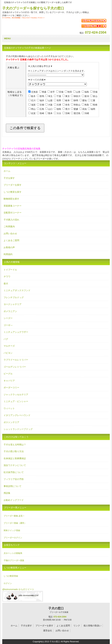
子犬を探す (9, 178)
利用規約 (8, 254)
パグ (6, 339)
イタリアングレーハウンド (17, 415)
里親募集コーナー (13, 206)
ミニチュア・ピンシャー (16, 401)
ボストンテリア (11, 422)
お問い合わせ (10, 234)
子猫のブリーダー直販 (14, 560)
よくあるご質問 (11, 240)
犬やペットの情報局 (13, 553)
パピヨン (8, 353)
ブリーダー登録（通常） (15, 523)
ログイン (8, 583)
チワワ (7, 277)
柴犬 (6, 284)
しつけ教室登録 (11, 576)
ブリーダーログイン (13, 538)
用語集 (7, 493)
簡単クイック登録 (12, 530)
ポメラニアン (10, 311)
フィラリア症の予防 (14, 479)
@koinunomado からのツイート (18, 589)
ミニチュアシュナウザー (16, 332)
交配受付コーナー (13, 213)
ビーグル (8, 374)
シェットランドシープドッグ (18, 429)
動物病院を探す (11, 199)
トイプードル (10, 270)
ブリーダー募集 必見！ (14, 516)
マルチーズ (9, 346)
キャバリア (9, 381)
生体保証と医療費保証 (15, 458)
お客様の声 (9, 247)
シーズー (8, 318)
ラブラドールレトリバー (16, 360)
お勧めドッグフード (14, 500)
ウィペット (9, 408)
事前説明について (13, 486)
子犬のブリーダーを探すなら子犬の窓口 (33, 8)
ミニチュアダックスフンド (17, 290)
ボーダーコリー (11, 388)
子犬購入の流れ (11, 220)
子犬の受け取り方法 (14, 451)
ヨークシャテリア (13, 304)
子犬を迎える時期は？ (15, 445)
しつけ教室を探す (13, 192)
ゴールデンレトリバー (15, 367)
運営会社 (48, 631)
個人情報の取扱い (92, 626)
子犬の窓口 (56, 610)
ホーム (7, 171)
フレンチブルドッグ (14, 297)
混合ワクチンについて (15, 465)
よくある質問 (63, 626)
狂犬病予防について (14, 472)
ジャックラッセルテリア (16, 395)
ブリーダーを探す (13, 185)
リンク (77, 626)
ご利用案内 (9, 227)
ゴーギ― (8, 325)
